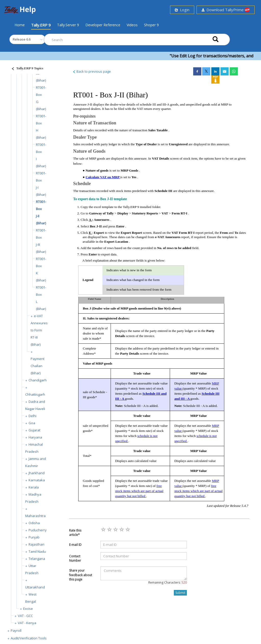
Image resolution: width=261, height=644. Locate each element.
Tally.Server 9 (68, 25)
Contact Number (75, 558)
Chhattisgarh (35, 394)
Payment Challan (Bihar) (37, 366)
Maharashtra (35, 516)
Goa (32, 423)
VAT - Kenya (27, 623)
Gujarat (34, 430)
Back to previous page (92, 71)
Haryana (35, 437)
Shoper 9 (151, 25)
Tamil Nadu (37, 551)
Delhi (32, 416)
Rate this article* (75, 533)
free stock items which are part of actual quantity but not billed (139, 491)
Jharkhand (37, 473)
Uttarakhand (35, 587)
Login (182, 10)
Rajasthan (36, 544)
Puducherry (38, 530)
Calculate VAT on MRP (103, 177)
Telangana (37, 559)
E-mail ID (75, 545)
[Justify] (26, 69)
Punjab (34, 537)
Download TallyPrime (226, 10)
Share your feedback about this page (81, 575)
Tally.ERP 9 (41, 25)
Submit (180, 593)
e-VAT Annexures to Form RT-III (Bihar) (39, 330)
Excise (28, 609)
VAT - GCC (25, 616)
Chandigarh (38, 380)
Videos (132, 25)
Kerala (34, 487)
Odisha (34, 523)
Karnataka (37, 480)
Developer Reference (103, 25)
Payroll (16, 630)
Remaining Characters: (168, 582)
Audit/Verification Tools (29, 638)
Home (20, 25)
